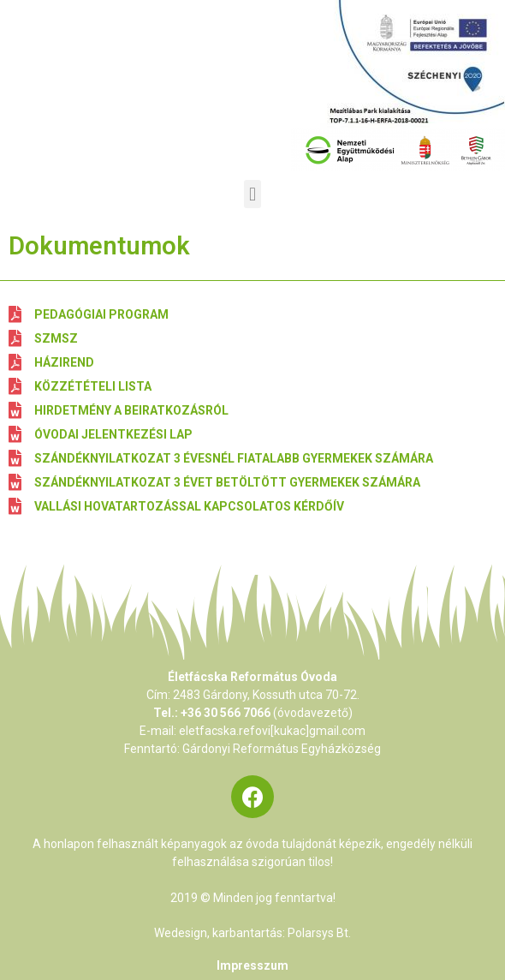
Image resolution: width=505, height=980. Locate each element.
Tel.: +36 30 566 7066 (212, 713)
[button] (252, 194)
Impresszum (253, 965)
